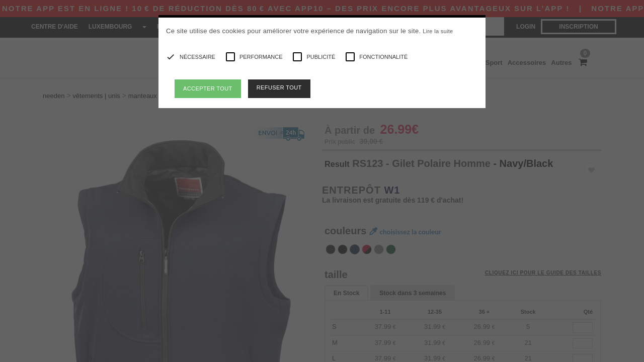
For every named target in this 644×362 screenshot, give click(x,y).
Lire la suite (438, 31)
